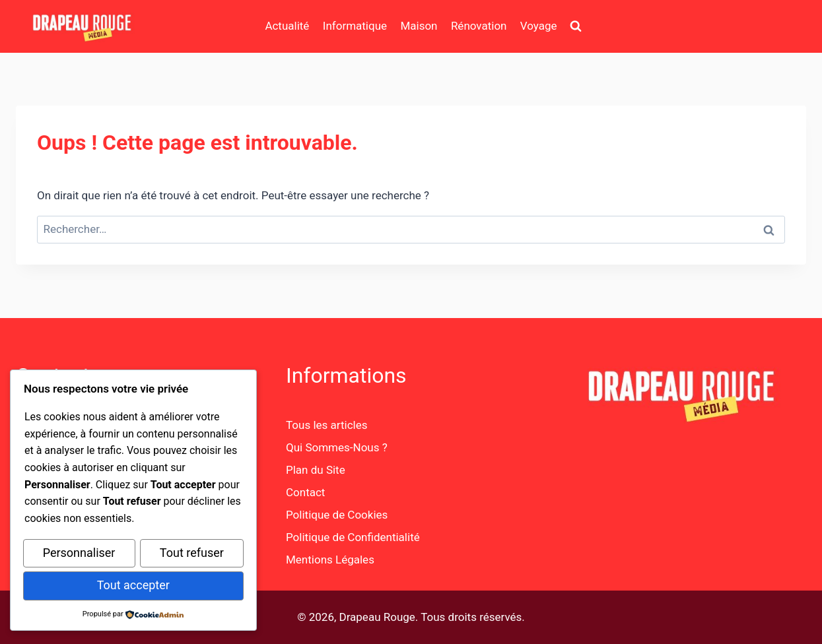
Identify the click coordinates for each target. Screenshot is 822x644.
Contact (305, 492)
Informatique (355, 26)
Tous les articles (326, 425)
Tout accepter (133, 586)
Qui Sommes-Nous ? (337, 447)
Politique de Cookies (337, 515)
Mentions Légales (330, 560)
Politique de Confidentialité (353, 537)
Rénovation (479, 26)
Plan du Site (316, 470)
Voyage (539, 26)
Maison (419, 26)
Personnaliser (79, 555)
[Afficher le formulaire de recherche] (576, 26)
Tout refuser (192, 555)
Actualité (287, 26)
